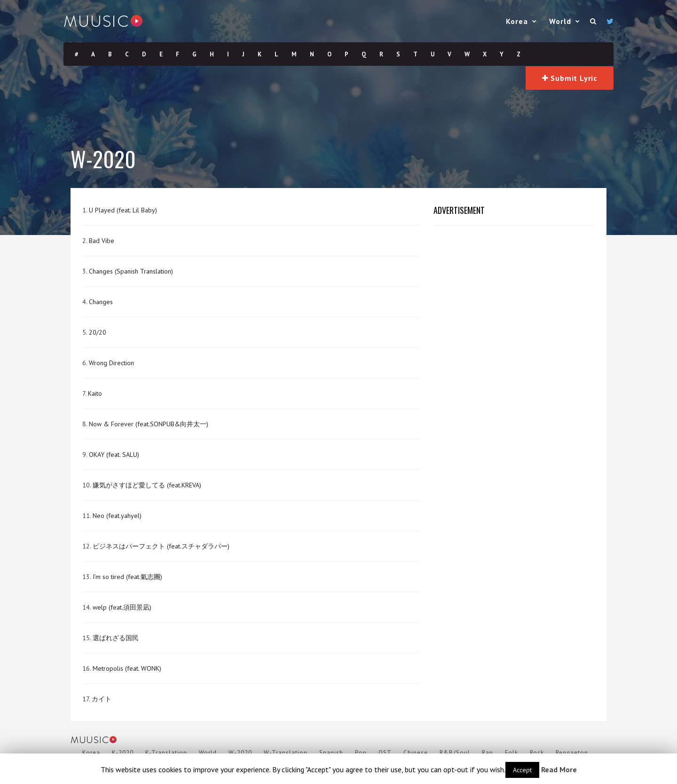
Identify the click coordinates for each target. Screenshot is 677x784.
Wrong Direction (111, 363)
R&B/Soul (455, 753)
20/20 (98, 332)
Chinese (416, 753)
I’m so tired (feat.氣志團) (127, 577)
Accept (522, 770)
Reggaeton (572, 753)
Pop (361, 753)
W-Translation (286, 753)
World (560, 21)
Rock (537, 753)
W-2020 (240, 753)
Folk (512, 753)
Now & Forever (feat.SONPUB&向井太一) (149, 424)
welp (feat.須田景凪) (122, 607)
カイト (102, 699)
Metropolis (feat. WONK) (127, 668)
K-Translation (166, 753)
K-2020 (123, 753)
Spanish (331, 753)
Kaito (95, 393)
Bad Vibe (102, 241)
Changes (101, 302)
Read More (559, 769)
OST (385, 753)
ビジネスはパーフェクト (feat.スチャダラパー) (161, 546)
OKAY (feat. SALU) (114, 455)
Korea (517, 21)
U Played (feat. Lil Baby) (123, 210)
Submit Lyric (570, 78)
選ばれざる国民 (116, 638)
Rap (488, 753)
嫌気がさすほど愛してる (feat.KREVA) (147, 485)
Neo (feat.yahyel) (117, 516)
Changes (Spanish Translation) (131, 271)
